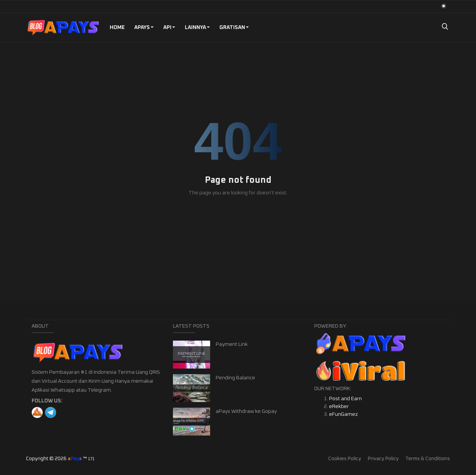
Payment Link (232, 344)
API (169, 28)
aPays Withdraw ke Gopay (246, 411)
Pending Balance (235, 378)
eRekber (339, 407)
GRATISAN (234, 28)
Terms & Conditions (428, 459)
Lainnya (197, 28)
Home (117, 28)
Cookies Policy (345, 459)
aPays (144, 28)
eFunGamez (343, 414)
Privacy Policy (383, 459)
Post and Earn (345, 399)
